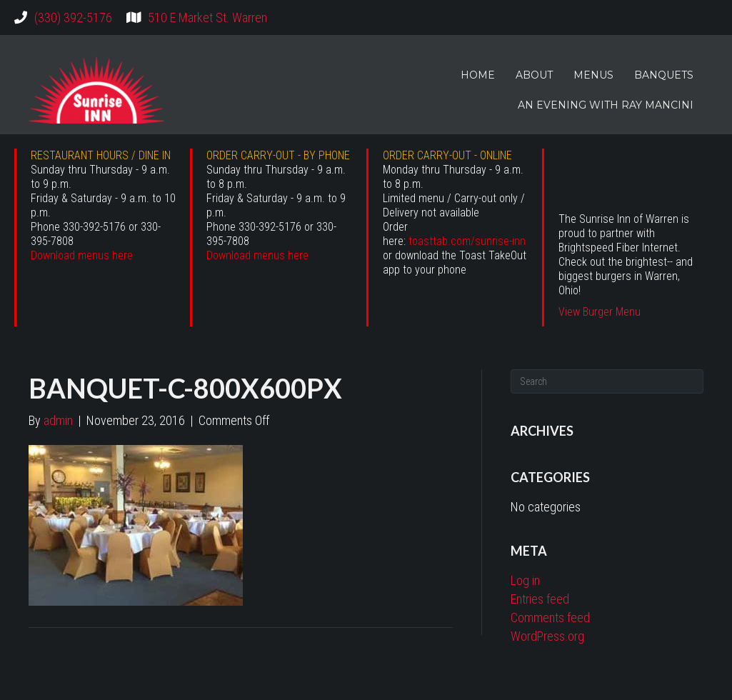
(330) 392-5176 (73, 17)
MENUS (593, 75)
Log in (525, 580)
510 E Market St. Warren (207, 17)
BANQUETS (664, 75)
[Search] (607, 381)
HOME (478, 75)
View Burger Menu (600, 312)
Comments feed (550, 617)
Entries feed (540, 599)
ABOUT (534, 75)
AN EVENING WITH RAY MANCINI (606, 105)
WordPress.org (547, 636)
